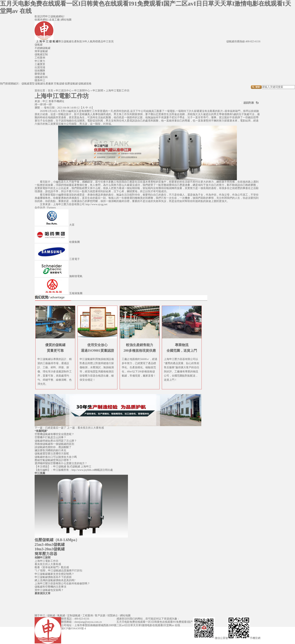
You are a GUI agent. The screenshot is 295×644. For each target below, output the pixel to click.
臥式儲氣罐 (74, 467)
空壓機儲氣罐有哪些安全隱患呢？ (54, 434)
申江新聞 (98, 91)
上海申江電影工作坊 (118, 91)
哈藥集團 (75, 242)
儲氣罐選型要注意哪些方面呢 (52, 454)
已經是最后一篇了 (56, 428)
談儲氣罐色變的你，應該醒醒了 (53, 447)
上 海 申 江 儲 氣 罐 (46, 41)
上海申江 (86, 467)
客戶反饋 (100, 616)
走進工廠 (54, 20)
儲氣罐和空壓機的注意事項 (50, 587)
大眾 (72, 225)
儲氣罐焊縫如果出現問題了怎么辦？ (56, 441)
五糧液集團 (76, 293)
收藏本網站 (41, 20)
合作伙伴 (45, 208)
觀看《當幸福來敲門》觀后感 (52, 567)
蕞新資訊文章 (43, 593)
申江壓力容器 (66, 204)
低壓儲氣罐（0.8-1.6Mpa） (57, 540)
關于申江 (40, 616)
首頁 (50, 91)
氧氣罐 (61, 616)
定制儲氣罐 (74, 616)
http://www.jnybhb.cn (83, 470)
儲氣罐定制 (41, 54)
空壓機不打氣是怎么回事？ (50, 437)
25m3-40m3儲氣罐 (50, 545)
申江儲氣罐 (60, 467)
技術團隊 (40, 71)
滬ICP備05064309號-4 (73, 628)
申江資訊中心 (64, 91)
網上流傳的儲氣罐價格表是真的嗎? (55, 580)
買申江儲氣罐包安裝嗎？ (49, 590)
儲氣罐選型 (28, 84)
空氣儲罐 (59, 84)
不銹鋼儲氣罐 (43, 48)
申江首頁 (108, 41)
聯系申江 (40, 80)
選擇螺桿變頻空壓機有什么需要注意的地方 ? (61, 463)
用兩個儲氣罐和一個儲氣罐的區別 (54, 444)
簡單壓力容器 (46, 554)
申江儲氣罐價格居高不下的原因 (53, 577)
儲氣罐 (39, 45)
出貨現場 (40, 67)
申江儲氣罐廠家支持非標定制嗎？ (54, 574)
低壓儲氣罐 (71, 84)
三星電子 (75, 259)
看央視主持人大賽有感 (91, 428)
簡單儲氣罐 (41, 51)
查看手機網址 (56, 101)
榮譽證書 (40, 74)
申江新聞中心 (82, 91)
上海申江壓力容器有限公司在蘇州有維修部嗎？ (62, 584)
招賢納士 (113, 616)
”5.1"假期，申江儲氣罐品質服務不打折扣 (58, 571)
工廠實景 (40, 64)
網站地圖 (66, 20)
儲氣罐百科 (41, 77)
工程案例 (40, 58)
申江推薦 (40, 473)
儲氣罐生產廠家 (44, 84)
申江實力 (40, 61)
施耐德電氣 (76, 276)
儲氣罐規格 (85, 84)
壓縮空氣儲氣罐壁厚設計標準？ (53, 460)
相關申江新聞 (43, 558)
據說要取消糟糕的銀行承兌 (50, 450)
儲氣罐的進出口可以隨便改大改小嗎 (56, 457)
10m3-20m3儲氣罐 (50, 549)
